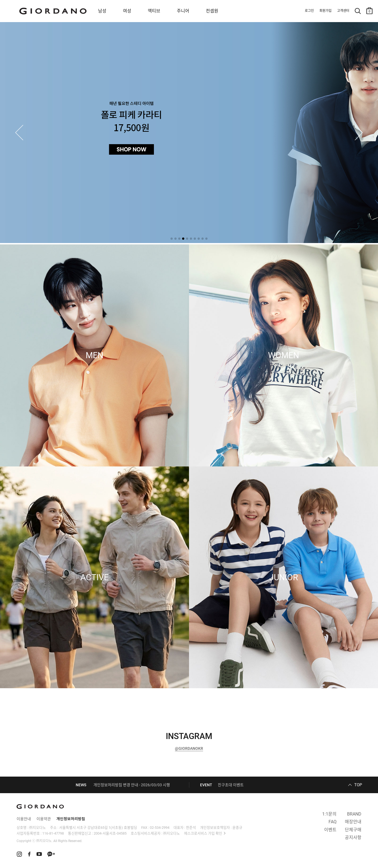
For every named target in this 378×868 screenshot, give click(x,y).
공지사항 (353, 837)
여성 (127, 11)
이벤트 (330, 830)
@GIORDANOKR (189, 748)
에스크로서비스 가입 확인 (203, 833)
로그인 (309, 11)
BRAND (354, 814)
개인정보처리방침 (71, 819)
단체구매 (353, 830)
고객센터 (343, 11)
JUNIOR (283, 577)
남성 (102, 11)
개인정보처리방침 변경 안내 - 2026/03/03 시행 (132, 785)
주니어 (183, 11)
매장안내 (353, 822)
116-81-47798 (53, 833)
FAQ (333, 822)
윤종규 (237, 828)
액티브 (154, 11)
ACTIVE (95, 577)
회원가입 (326, 11)
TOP (358, 785)
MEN (95, 355)
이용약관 (44, 819)
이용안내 (24, 819)
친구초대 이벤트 (231, 785)
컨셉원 (212, 11)
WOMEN (283, 355)
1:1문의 (329, 814)
